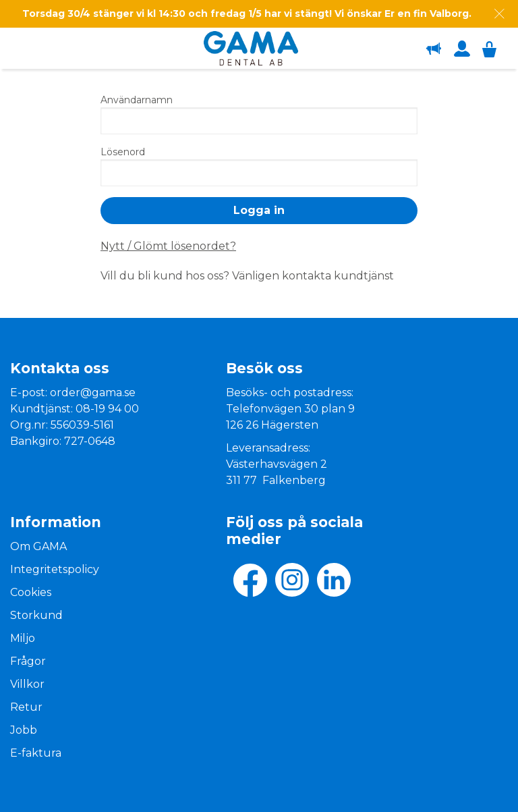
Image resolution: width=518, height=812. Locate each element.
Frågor (28, 661)
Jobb (24, 730)
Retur (26, 707)
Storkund (36, 615)
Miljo (23, 638)
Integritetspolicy (55, 569)
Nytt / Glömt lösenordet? (168, 246)
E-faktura (36, 753)
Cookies (31, 592)
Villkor (27, 684)
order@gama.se (93, 393)
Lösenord (123, 152)
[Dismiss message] (499, 14)
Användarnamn (137, 100)
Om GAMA (38, 546)
